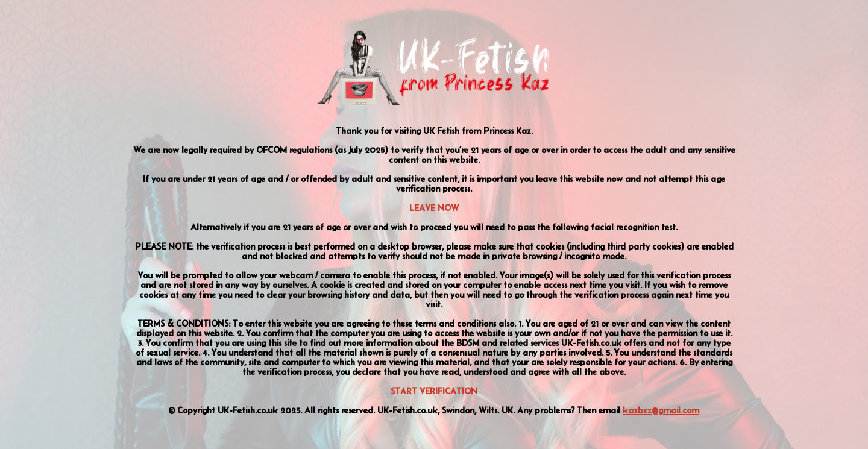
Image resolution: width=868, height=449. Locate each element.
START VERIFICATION (434, 391)
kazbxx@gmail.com (661, 410)
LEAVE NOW (434, 208)
